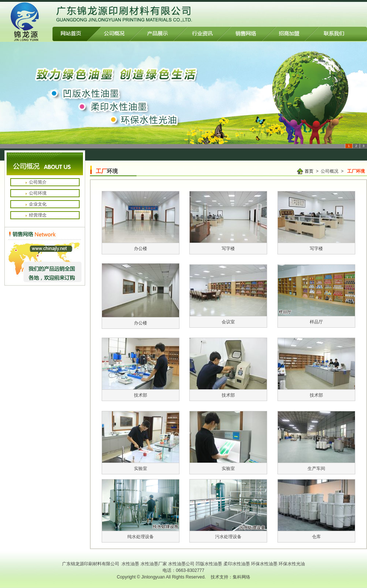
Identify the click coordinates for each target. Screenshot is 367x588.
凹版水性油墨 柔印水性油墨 (223, 564)
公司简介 (38, 182)
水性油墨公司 (182, 564)
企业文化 (38, 204)
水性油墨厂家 (154, 564)
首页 (309, 171)
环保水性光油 (292, 564)
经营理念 (38, 215)
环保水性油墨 (264, 564)
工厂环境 (356, 171)
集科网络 (241, 577)
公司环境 (38, 193)
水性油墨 (130, 564)
